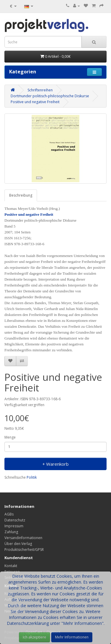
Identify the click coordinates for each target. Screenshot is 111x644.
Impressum (14, 526)
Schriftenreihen (40, 90)
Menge (10, 437)
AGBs (9, 514)
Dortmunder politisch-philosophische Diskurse (50, 96)
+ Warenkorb (55, 464)
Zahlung (11, 532)
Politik (32, 477)
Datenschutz (15, 520)
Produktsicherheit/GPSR (24, 550)
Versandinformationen (23, 538)
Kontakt (11, 566)
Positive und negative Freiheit (35, 102)
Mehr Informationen (72, 637)
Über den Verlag (18, 544)
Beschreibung (21, 195)
